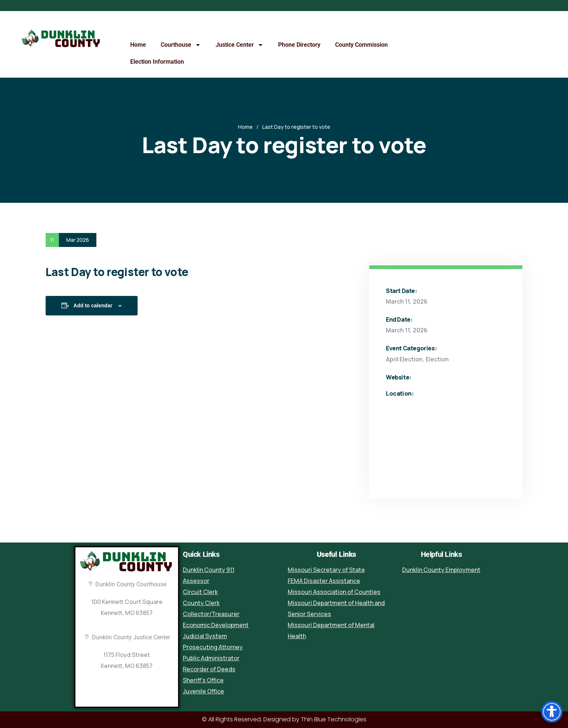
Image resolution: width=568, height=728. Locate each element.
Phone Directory (299, 45)
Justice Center (239, 45)
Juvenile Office (203, 691)
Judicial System (205, 636)
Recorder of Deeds (209, 669)
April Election (404, 359)
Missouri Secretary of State (326, 570)
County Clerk (201, 603)
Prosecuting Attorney (213, 647)
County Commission (361, 45)
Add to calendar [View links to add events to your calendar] (93, 305)
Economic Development (216, 625)
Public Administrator (211, 658)
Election (437, 359)
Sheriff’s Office (203, 680)
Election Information (157, 62)
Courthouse (181, 45)
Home (138, 45)
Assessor (196, 581)
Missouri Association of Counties (334, 592)
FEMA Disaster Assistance (324, 581)
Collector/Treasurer (211, 614)
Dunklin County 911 (209, 570)
